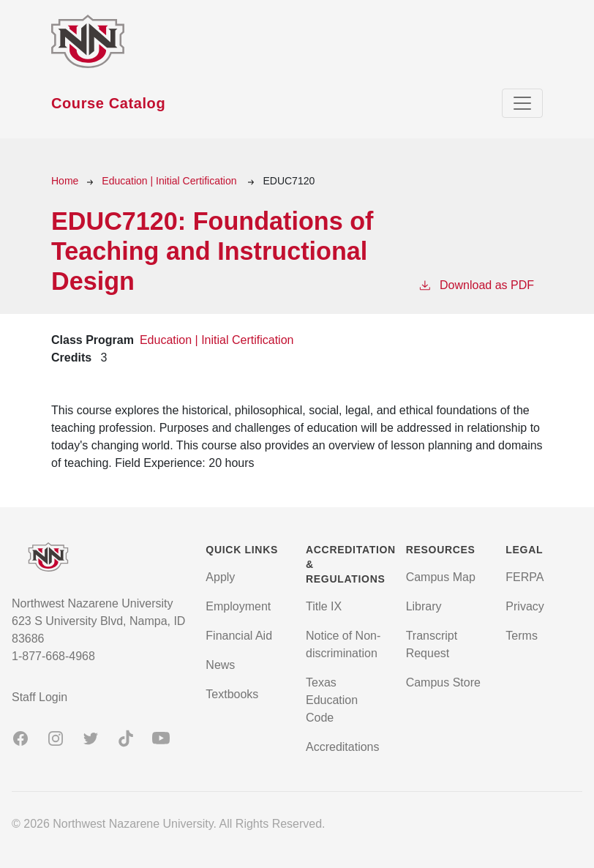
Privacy (525, 606)
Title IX (324, 606)
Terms (522, 636)
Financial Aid (239, 636)
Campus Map (441, 577)
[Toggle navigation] (522, 103)
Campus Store (443, 682)
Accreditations (343, 747)
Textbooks (232, 694)
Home (65, 181)
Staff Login (40, 697)
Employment (238, 606)
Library (424, 606)
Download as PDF (476, 284)
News (220, 665)
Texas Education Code (332, 700)
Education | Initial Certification (170, 181)
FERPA (525, 577)
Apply (220, 577)
